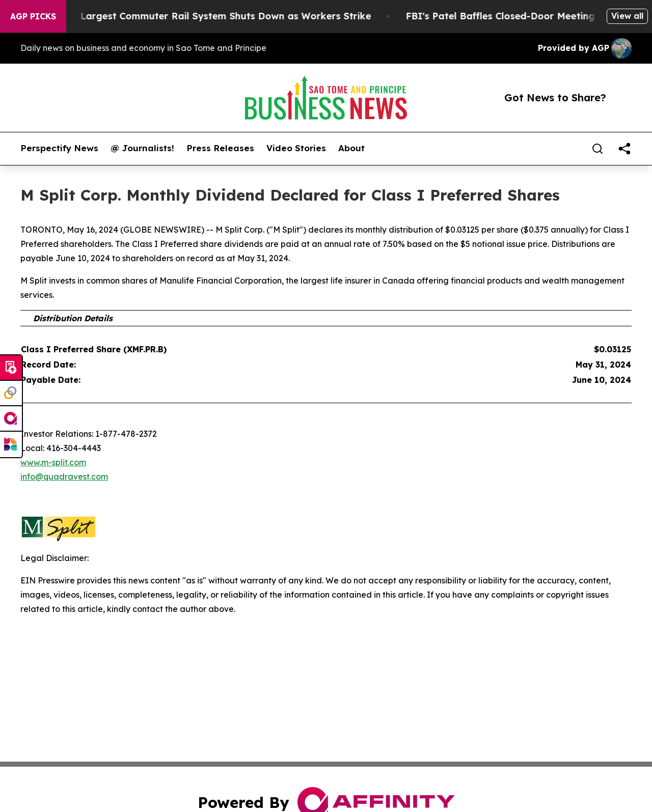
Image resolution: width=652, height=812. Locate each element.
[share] (624, 149)
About (351, 148)
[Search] (597, 149)
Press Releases (220, 148)
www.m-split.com (53, 462)
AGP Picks (33, 16)
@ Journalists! (142, 148)
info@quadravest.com (64, 477)
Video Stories (296, 148)
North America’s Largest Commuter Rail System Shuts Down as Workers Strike (197, 16)
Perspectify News (59, 148)
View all (627, 16)
